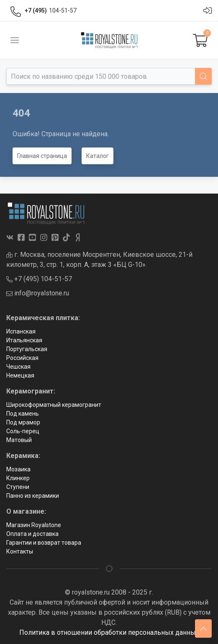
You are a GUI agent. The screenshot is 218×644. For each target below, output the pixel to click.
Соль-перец (23, 431)
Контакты (20, 551)
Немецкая (20, 375)
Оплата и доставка (32, 534)
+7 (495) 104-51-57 (39, 279)
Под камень (23, 414)
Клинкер (18, 478)
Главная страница (42, 156)
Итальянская (24, 340)
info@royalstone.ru (38, 293)
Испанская (21, 331)
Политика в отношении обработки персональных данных (109, 632)
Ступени (18, 487)
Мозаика (18, 469)
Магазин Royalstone (34, 525)
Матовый (19, 440)
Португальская (27, 349)
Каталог (97, 156)
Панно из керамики (33, 496)
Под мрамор (23, 422)
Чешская (18, 367)
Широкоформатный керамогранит (54, 405)
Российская (22, 358)
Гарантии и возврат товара (44, 543)
